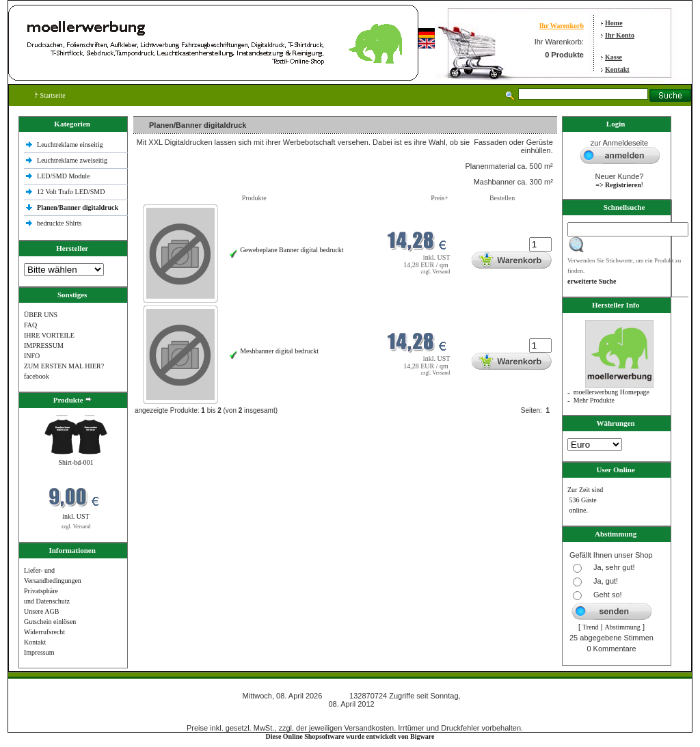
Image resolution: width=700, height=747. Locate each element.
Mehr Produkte (594, 400)
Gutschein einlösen (50, 622)
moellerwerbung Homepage (611, 392)
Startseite (50, 95)
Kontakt (617, 69)
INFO (32, 356)
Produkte (254, 198)
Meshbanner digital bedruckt (279, 351)
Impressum (39, 652)
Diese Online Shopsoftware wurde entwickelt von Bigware (350, 736)
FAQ (30, 325)
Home (614, 23)
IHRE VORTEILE (49, 335)
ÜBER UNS (41, 315)
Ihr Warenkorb (562, 26)
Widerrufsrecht (44, 632)
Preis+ (440, 198)
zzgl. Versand (76, 527)
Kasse (614, 57)
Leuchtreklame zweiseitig (73, 160)
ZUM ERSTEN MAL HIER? (64, 366)
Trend (591, 627)
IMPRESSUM (44, 345)
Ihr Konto (620, 35)
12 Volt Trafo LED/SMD (71, 192)
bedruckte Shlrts (59, 223)
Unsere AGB (41, 611)
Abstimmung (623, 627)
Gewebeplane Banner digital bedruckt (292, 250)
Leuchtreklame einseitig (71, 145)
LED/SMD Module (64, 176)
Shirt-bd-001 (76, 462)
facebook (37, 376)
